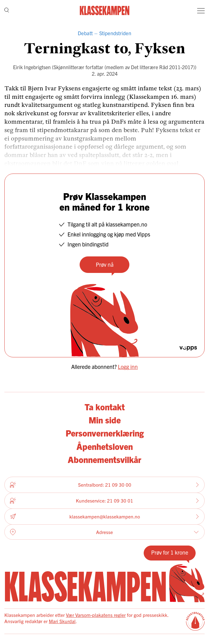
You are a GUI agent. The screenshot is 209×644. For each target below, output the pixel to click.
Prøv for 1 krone (170, 552)
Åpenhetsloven (105, 446)
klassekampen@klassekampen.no (104, 516)
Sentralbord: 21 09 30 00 (104, 485)
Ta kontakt (105, 407)
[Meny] (201, 11)
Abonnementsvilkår (104, 459)
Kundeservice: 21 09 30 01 (104, 501)
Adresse (104, 532)
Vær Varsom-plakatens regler (96, 615)
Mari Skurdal (62, 621)
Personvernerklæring (105, 433)
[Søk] (7, 11)
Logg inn (128, 367)
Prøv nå (105, 264)
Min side (105, 420)
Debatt (85, 33)
